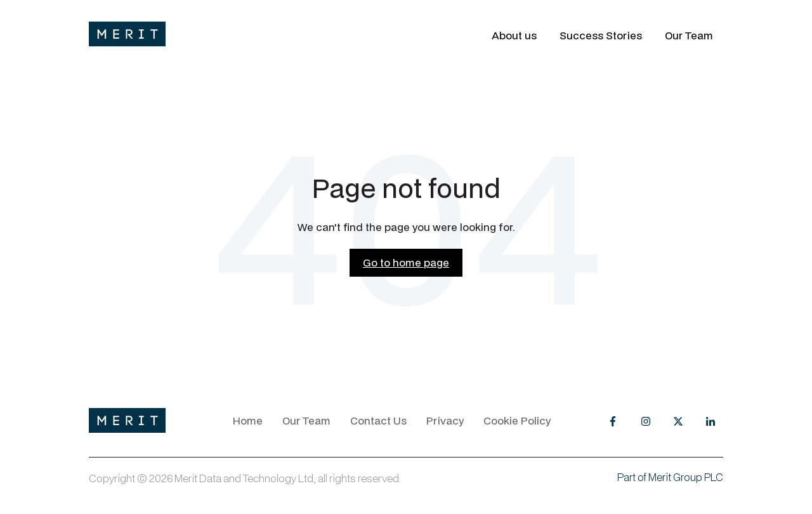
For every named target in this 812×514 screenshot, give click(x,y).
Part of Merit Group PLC (670, 477)
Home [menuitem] (248, 420)
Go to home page (406, 262)
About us (514, 36)
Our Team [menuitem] (306, 420)
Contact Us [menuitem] (378, 420)
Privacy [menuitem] (445, 420)
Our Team (689, 36)
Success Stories (601, 36)
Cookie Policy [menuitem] (517, 420)
